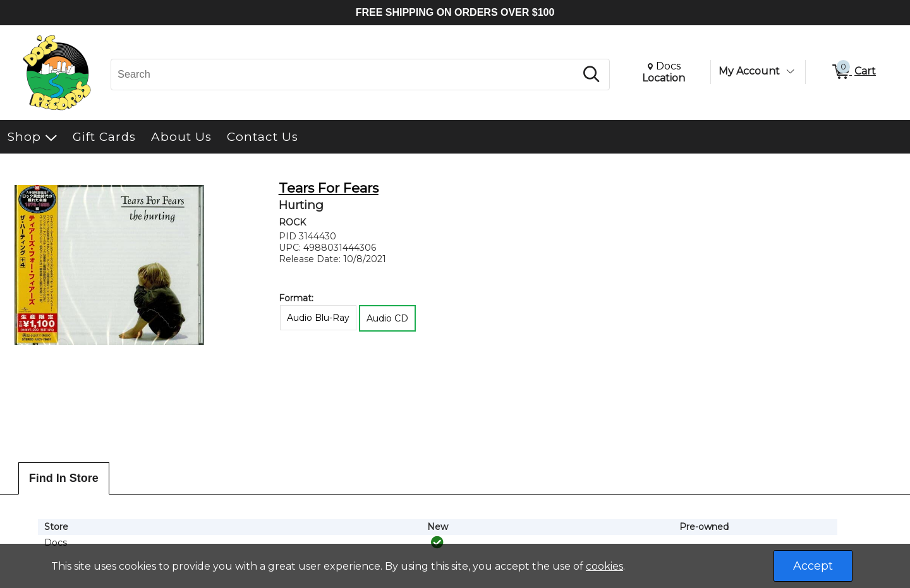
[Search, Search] (345, 75)
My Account (749, 71)
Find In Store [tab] (64, 478)
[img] (437, 543)
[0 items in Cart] (853, 72)
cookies (604, 566)
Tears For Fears (329, 188)
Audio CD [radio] (387, 318)
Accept (813, 566)
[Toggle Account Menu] (790, 71)
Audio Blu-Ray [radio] (318, 318)
